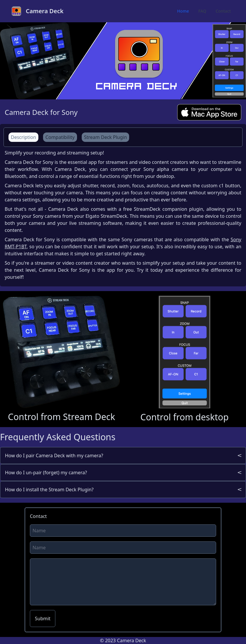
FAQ (202, 11)
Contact (223, 11)
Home (183, 11)
